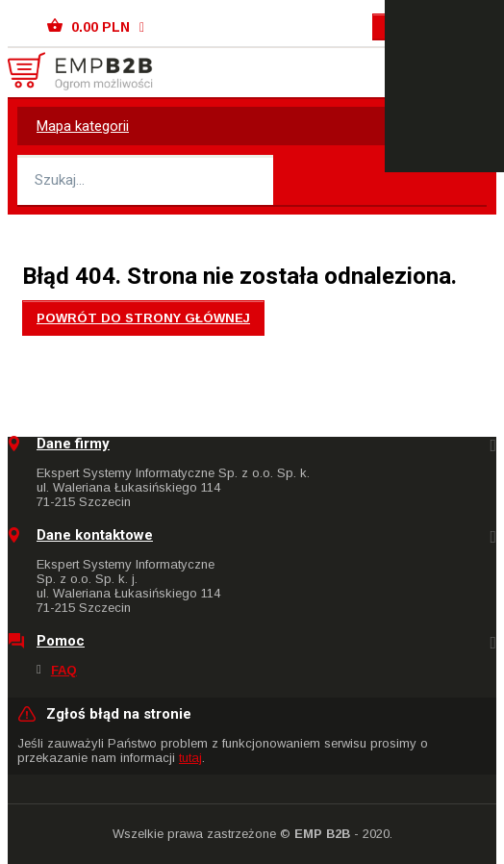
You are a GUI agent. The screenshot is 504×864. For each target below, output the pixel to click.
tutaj (190, 758)
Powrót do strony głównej (143, 318)
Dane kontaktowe (95, 535)
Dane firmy (73, 444)
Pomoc (61, 641)
